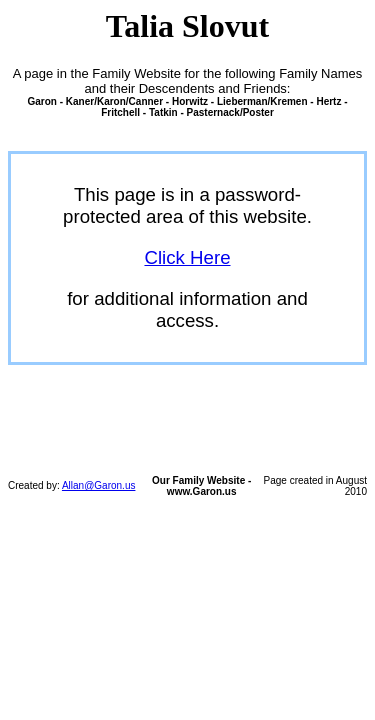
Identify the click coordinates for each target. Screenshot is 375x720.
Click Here (187, 257)
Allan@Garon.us (99, 485)
